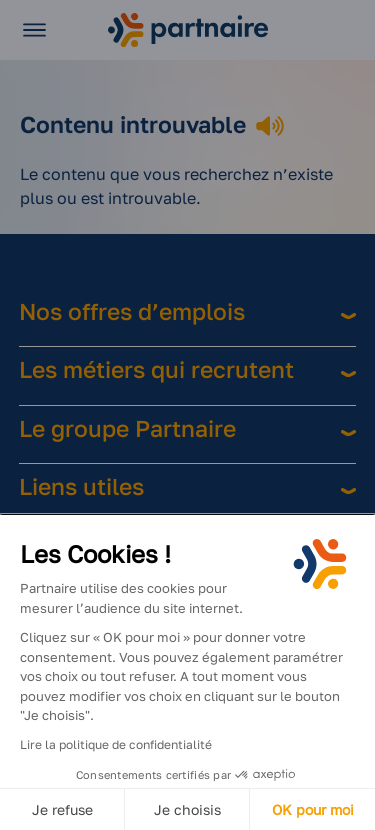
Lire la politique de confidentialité (116, 744)
